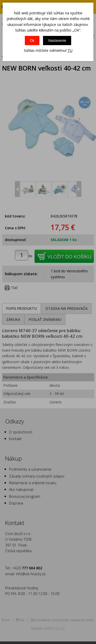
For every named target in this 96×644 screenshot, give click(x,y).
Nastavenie (57, 41)
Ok (32, 41)
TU (70, 50)
